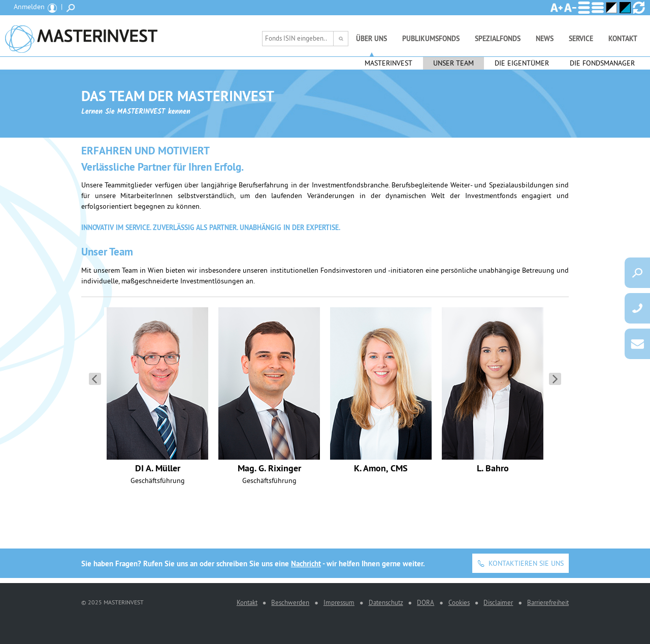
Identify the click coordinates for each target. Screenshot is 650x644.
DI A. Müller (158, 468)
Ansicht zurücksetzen (639, 8)
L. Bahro (493, 468)
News (545, 39)
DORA (426, 602)
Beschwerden (290, 602)
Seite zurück (95, 379)
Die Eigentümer (522, 63)
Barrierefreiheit (548, 602)
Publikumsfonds (431, 39)
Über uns (371, 39)
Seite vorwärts (555, 379)
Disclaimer (498, 602)
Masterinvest (388, 63)
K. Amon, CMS (381, 468)
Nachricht (306, 563)
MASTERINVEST (81, 36)
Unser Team (453, 63)
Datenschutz (386, 602)
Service (581, 39)
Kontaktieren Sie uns (526, 563)
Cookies (459, 602)
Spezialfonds (498, 39)
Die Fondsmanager (602, 63)
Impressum (339, 602)
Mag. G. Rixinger (269, 468)
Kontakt (623, 39)
